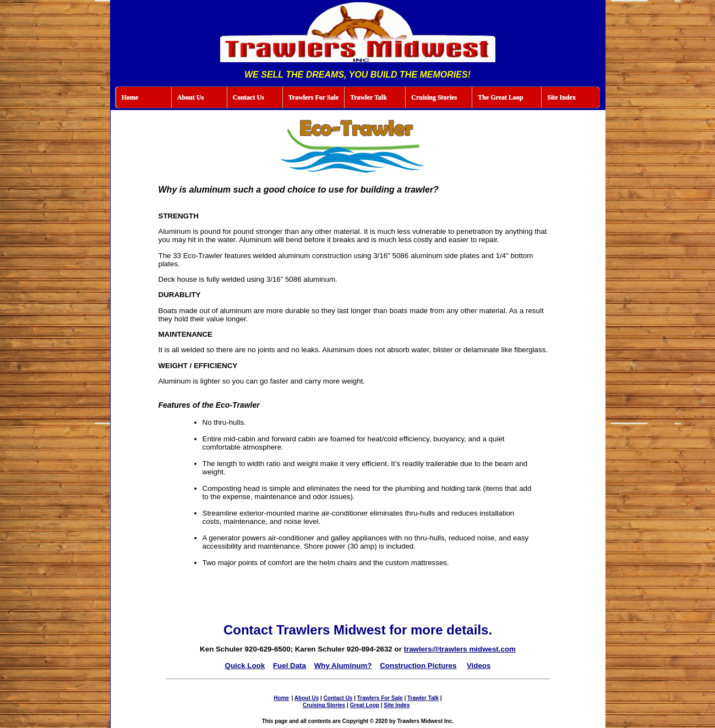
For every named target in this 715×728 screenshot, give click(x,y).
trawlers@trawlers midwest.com (460, 649)
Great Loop (365, 705)
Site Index (561, 97)
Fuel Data (290, 666)
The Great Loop (500, 97)
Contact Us (249, 97)
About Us (190, 97)
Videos (479, 666)
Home (130, 97)
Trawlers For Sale (314, 97)
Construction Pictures (418, 666)
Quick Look (245, 666)
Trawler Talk (369, 97)
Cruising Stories (434, 97)
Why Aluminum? (343, 666)
